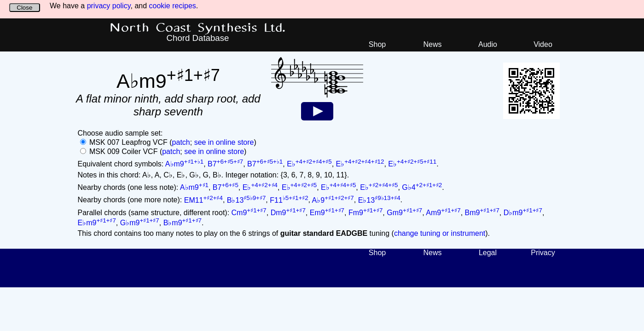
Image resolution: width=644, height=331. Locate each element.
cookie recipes (173, 6)
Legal (488, 253)
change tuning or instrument (440, 233)
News (432, 44)
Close (24, 8)
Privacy (543, 253)
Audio (488, 44)
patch (181, 142)
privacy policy (109, 6)
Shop (377, 44)
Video (543, 44)
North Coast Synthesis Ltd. (198, 28)
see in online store (224, 142)
